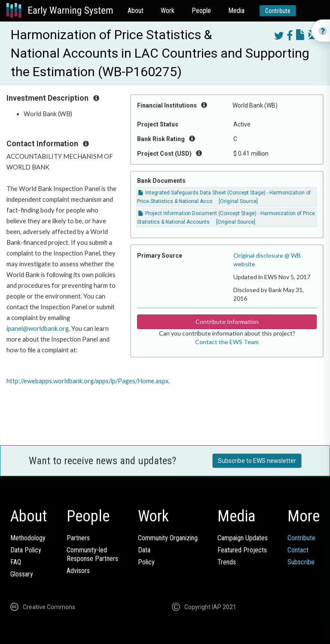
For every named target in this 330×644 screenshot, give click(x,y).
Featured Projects (242, 550)
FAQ (16, 562)
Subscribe (301, 562)
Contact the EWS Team (227, 342)
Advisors (78, 571)
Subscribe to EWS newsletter (257, 461)
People (201, 11)
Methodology (28, 538)
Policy (146, 562)
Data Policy (26, 550)
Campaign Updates (243, 538)
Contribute (278, 11)
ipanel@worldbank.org (38, 328)
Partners (78, 538)
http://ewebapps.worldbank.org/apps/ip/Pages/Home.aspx (87, 381)
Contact (298, 550)
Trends (227, 562)
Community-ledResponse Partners (92, 554)
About (136, 11)
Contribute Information (227, 322)
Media (236, 11)
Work (168, 11)
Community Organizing (168, 538)
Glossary (22, 574)
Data (144, 550)
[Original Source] (238, 201)
